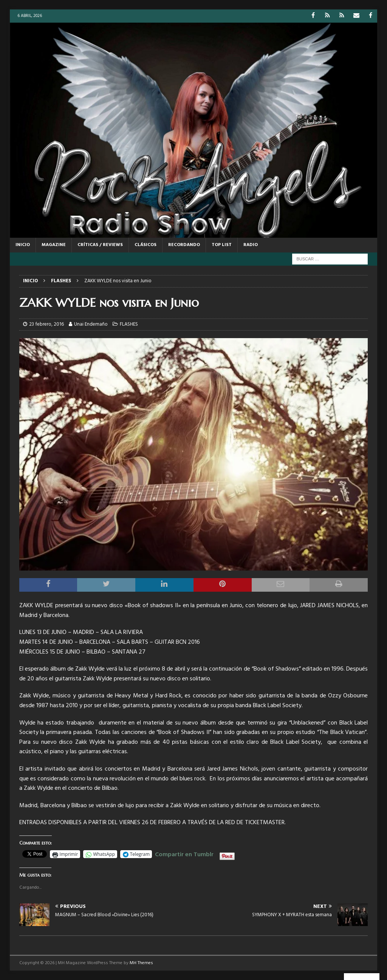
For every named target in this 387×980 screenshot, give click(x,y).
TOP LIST (222, 245)
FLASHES (129, 324)
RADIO (251, 245)
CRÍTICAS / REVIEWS (100, 245)
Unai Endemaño (91, 324)
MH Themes (141, 963)
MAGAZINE (54, 245)
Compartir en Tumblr (184, 854)
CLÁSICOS (146, 245)
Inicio (23, 245)
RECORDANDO (184, 245)
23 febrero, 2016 (46, 324)
